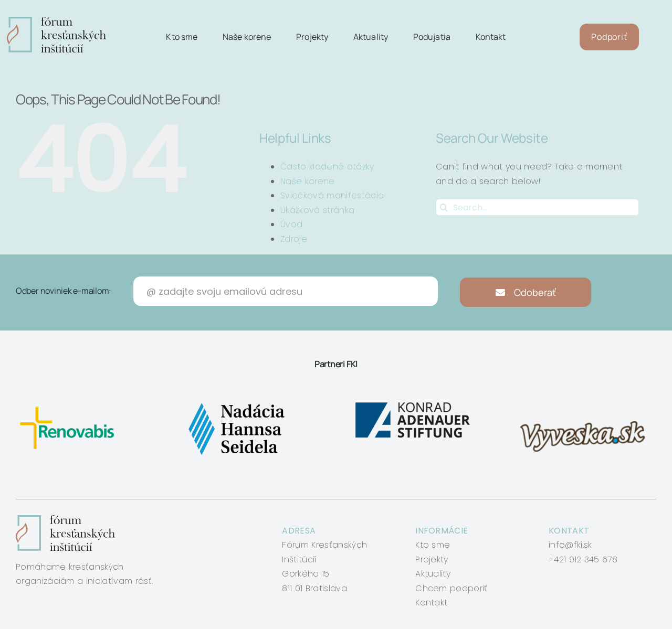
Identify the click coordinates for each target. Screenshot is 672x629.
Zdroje (294, 239)
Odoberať (526, 292)
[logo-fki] (56, 21)
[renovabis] (70, 403)
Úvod (291, 224)
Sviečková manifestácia (332, 195)
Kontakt (431, 603)
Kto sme (433, 545)
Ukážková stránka (317, 210)
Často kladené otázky (327, 167)
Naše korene (308, 181)
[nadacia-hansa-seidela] (236, 403)
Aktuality (433, 574)
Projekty (432, 559)
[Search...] (537, 207)
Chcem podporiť (451, 588)
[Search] (444, 207)
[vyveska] (586, 403)
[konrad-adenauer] (413, 403)
